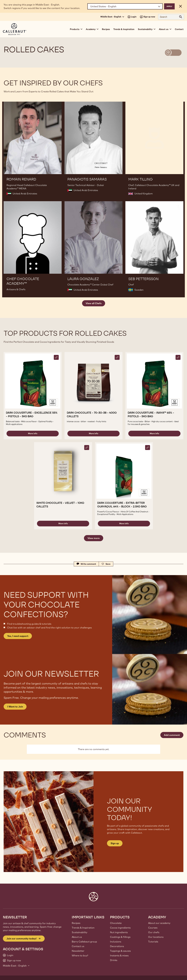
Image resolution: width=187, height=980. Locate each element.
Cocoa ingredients (120, 928)
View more (94, 538)
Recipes (106, 29)
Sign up (115, 843)
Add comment (172, 735)
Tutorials (153, 942)
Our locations (156, 937)
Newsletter (78, 951)
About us (77, 937)
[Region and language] (125, 6)
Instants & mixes (119, 955)
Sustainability (80, 932)
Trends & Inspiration (124, 29)
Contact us (78, 946)
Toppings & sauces (120, 951)
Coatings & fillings (120, 937)
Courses (153, 928)
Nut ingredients (119, 932)
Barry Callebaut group (84, 942)
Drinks (114, 960)
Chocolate (116, 923)
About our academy (159, 923)
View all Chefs (94, 303)
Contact (179, 29)
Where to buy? (80, 955)
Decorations (117, 946)
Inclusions (116, 942)
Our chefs (154, 932)
